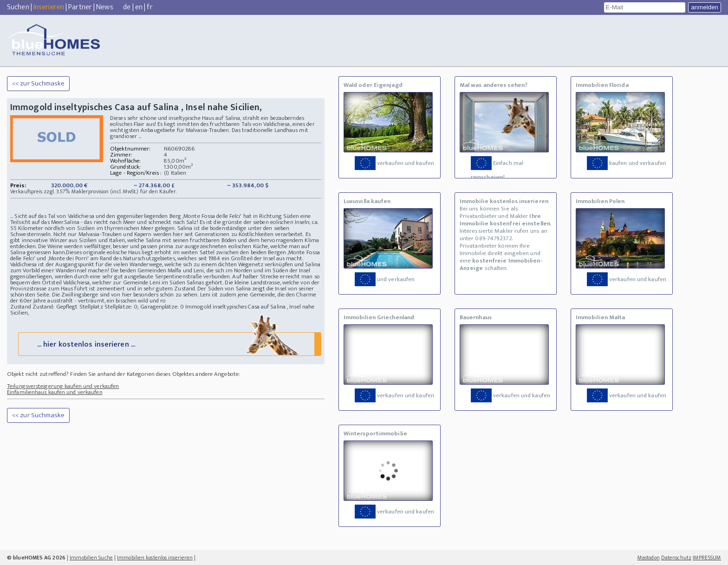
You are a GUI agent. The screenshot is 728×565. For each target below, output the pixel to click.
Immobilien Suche (91, 558)
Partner (80, 7)
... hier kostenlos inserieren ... (169, 344)
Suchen (18, 7)
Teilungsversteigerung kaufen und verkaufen (63, 386)
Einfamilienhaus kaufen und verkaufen (55, 392)
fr (149, 7)
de (127, 7)
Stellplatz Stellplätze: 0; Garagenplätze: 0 (132, 307)
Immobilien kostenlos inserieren (155, 558)
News (104, 7)
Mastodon (649, 558)
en (139, 7)
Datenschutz (676, 558)
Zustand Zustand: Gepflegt (44, 307)
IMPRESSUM (707, 558)
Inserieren (49, 7)
